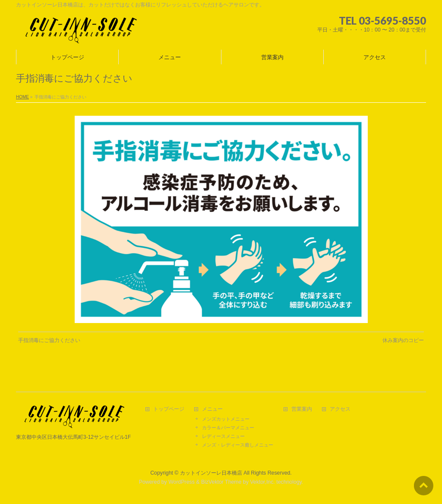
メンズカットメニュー (226, 419)
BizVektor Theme (221, 482)
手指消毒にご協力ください (49, 340)
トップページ (169, 409)
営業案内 (302, 409)
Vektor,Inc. (262, 482)
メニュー (212, 409)
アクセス (340, 409)
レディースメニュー (223, 436)
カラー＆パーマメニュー (228, 428)
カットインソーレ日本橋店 (211, 473)
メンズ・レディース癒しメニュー (238, 445)
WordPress (182, 482)
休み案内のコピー (403, 340)
